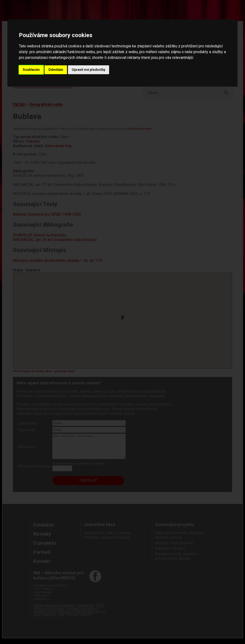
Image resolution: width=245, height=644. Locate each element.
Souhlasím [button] (31, 70)
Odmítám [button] (56, 70)
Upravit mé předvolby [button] (89, 70)
